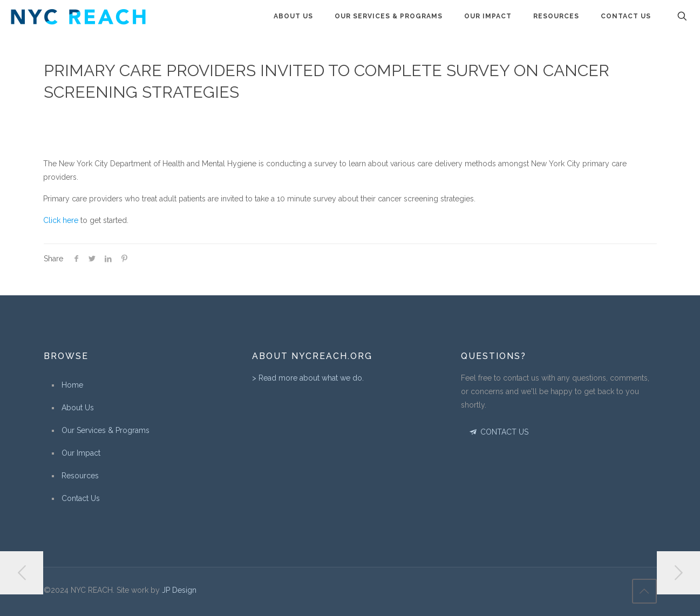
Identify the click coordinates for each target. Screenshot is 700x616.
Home (72, 385)
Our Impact (81, 453)
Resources (80, 476)
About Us (78, 408)
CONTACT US (498, 432)
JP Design (179, 590)
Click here (61, 220)
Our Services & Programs (106, 430)
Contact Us (81, 498)
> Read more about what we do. (308, 378)
